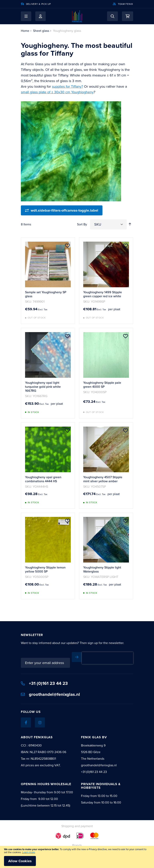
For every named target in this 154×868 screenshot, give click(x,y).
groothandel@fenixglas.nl (50, 689)
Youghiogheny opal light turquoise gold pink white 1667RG (43, 387)
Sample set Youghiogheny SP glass (46, 294)
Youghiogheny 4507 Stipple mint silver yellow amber (103, 479)
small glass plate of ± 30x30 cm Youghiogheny (57, 92)
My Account (41, 16)
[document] (77, 857)
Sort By (82, 224)
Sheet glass (41, 31)
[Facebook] (26, 717)
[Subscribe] (128, 657)
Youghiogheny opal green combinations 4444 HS (43, 479)
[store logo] (77, 16)
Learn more (28, 852)
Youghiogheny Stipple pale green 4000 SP (102, 385)
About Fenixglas (37, 731)
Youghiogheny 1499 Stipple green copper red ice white (103, 294)
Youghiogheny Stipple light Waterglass (102, 569)
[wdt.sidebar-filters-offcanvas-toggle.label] (62, 210)
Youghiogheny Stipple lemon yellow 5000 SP (45, 569)
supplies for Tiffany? (67, 86)
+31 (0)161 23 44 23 (44, 678)
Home (25, 31)
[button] (26, 16)
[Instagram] (40, 717)
